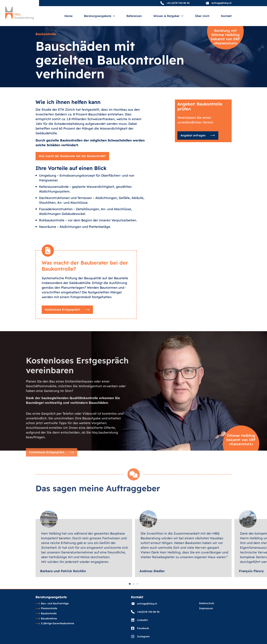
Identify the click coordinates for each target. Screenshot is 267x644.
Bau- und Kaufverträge (52, 604)
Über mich (202, 16)
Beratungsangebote (99, 16)
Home (68, 16)
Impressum (206, 609)
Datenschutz (207, 603)
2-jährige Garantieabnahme (55, 624)
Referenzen (134, 16)
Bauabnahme (46, 619)
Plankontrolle (46, 609)
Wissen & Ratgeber (168, 16)
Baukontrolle (46, 614)
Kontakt (226, 16)
